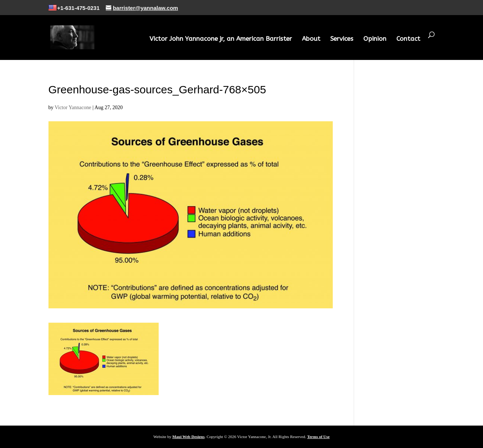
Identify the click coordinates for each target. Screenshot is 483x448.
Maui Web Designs (188, 437)
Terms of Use (318, 437)
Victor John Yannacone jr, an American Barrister (221, 39)
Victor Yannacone (73, 107)
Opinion (375, 39)
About (311, 39)
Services (342, 39)
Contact (408, 39)
